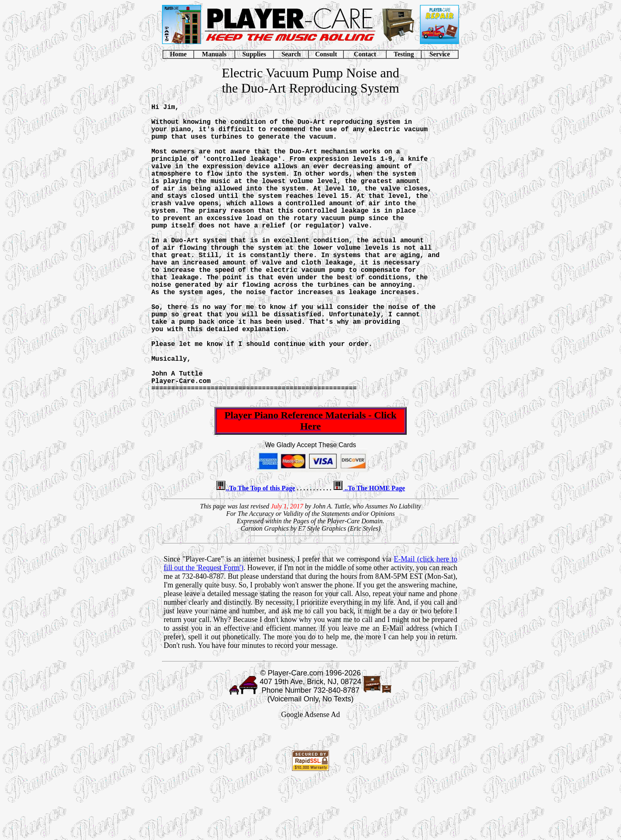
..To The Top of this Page (261, 552)
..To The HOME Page (374, 552)
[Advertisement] (310, 801)
